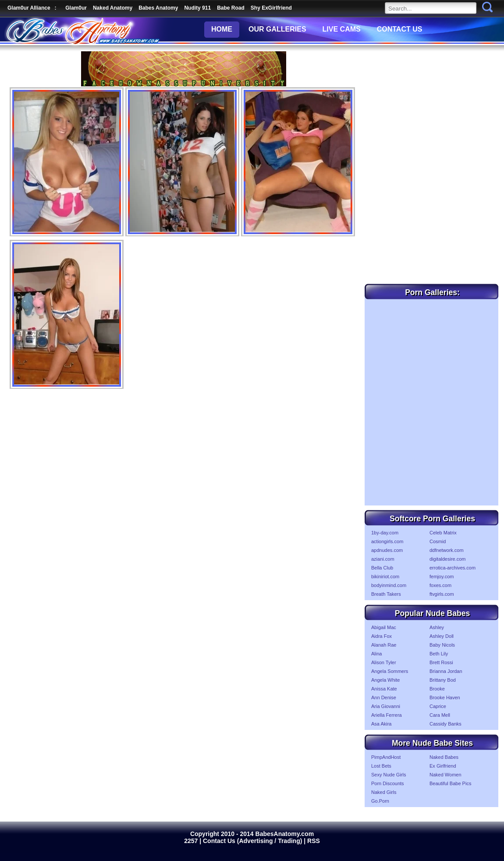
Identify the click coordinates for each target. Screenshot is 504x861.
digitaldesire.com (448, 559)
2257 (192, 841)
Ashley (437, 627)
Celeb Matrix (443, 533)
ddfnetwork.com (447, 550)
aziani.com (383, 559)
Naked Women (445, 775)
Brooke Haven (445, 697)
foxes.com (440, 585)
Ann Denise (384, 697)
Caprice (438, 706)
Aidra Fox (382, 636)
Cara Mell (440, 715)
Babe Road (231, 8)
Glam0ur (76, 8)
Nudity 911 (197, 8)
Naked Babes (444, 757)
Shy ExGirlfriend (271, 8)
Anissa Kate (384, 689)
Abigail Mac (384, 627)
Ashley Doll (442, 636)
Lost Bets (381, 766)
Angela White (385, 680)
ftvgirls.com (442, 594)
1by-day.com (385, 533)
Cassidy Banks (445, 724)
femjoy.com (442, 576)
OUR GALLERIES (277, 29)
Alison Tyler (384, 662)
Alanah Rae (384, 645)
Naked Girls (384, 792)
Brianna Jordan (446, 671)
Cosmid (438, 541)
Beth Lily (439, 654)
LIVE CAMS (342, 29)
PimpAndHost (386, 757)
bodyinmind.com (389, 585)
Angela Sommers (390, 671)
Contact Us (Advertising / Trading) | (255, 841)
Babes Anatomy (158, 8)
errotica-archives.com (453, 568)
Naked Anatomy (113, 8)
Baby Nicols (442, 645)
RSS (314, 841)
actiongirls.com (387, 541)
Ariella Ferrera (387, 715)
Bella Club (382, 568)
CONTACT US (400, 29)
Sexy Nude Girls (389, 775)
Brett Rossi (441, 662)
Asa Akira (381, 724)
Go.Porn (380, 801)
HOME (222, 29)
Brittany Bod (443, 680)
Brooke (437, 689)
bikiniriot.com (385, 576)
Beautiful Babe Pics (450, 783)
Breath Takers (386, 594)
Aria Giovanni (386, 706)
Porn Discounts (388, 783)
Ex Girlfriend (443, 766)
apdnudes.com (387, 550)
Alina (376, 654)
